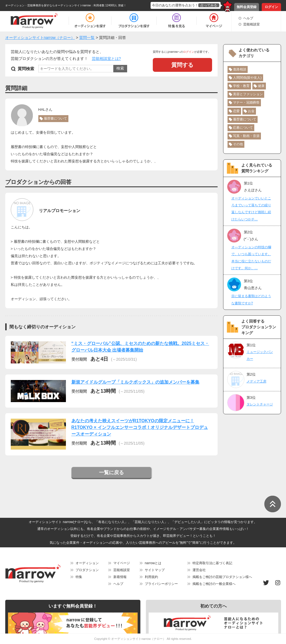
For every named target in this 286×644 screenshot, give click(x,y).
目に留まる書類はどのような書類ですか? (251, 299)
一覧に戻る (111, 473)
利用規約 (151, 577)
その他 (238, 144)
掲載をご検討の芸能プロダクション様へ (222, 577)
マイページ (122, 563)
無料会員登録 (247, 7)
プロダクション (87, 570)
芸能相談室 (252, 24)
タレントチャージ (260, 404)
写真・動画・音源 (246, 136)
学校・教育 (241, 86)
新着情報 (120, 577)
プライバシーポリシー (161, 584)
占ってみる (209, 5)
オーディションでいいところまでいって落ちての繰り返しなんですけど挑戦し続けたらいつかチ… (251, 209)
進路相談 (240, 69)
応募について (243, 128)
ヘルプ (248, 18)
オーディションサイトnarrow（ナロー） (139, 639)
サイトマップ (155, 570)
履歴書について (55, 118)
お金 (251, 111)
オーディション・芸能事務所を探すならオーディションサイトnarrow (48, 5)
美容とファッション (248, 94)
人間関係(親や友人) (247, 78)
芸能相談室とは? (106, 59)
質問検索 (26, 69)
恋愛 (236, 111)
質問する (182, 65)
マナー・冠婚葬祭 (246, 102)
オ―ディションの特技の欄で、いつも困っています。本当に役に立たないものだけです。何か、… (251, 258)
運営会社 (199, 570)
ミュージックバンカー (260, 355)
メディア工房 (256, 381)
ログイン (271, 7)
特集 (79, 577)
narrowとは (153, 563)
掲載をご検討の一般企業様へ (214, 584)
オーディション (87, 563)
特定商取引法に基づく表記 (212, 563)
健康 (261, 86)
